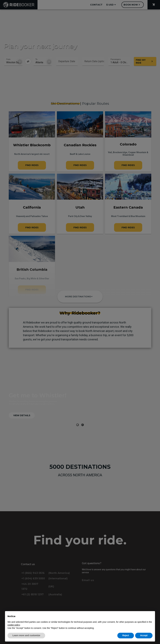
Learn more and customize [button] (26, 635)
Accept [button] (144, 635)
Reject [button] (126, 635)
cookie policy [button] (14, 625)
